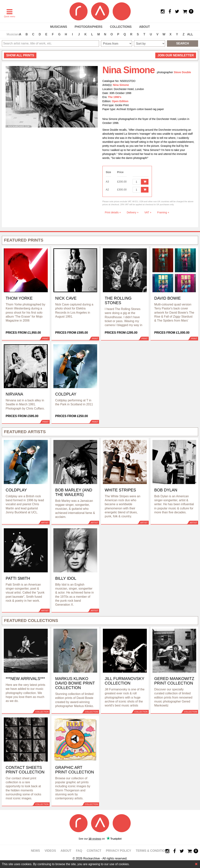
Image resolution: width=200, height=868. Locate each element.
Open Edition (120, 101)
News (35, 851)
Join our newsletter (176, 55)
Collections (121, 27)
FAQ (79, 851)
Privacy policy (118, 851)
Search (183, 43)
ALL (190, 34)
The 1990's (115, 97)
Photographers (88, 27)
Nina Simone (121, 85)
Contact (94, 851)
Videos (50, 851)
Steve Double (182, 72)
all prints (20, 55)
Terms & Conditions (152, 851)
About (144, 27)
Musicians (59, 27)
